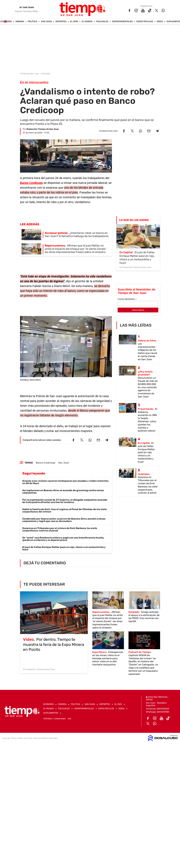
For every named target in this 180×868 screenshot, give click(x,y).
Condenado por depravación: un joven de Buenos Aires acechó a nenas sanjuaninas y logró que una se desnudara (64, 520)
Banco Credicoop (31, 183)
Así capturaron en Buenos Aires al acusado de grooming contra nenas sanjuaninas (63, 492)
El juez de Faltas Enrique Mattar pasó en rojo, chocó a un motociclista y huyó (64, 548)
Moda (160, 22)
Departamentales (122, 22)
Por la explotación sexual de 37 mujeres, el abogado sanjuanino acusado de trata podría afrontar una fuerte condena (65, 501)
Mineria (20, 22)
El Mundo (87, 22)
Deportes (61, 22)
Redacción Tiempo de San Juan (43, 129)
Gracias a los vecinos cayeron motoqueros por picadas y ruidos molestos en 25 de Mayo (65, 482)
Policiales (102, 22)
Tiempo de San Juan (30, 74)
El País (74, 22)
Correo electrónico (127, 299)
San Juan (46, 22)
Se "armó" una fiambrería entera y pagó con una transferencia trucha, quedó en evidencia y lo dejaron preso (63, 539)
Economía (6, 22)
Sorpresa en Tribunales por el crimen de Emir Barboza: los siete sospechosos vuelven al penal (60, 529)
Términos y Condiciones (54, 719)
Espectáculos (145, 22)
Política (32, 22)
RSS (69, 719)
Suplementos (51, 713)
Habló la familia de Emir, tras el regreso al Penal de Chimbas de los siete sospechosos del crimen (65, 510)
